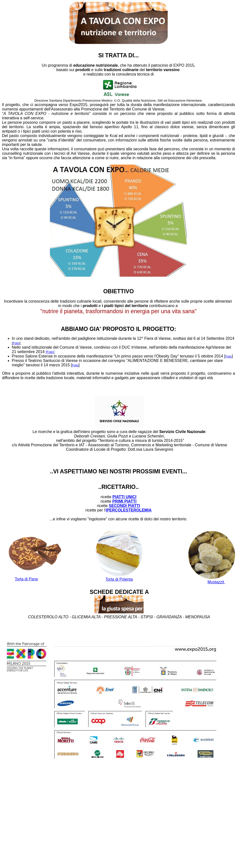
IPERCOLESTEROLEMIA (129, 510)
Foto (16, 343)
